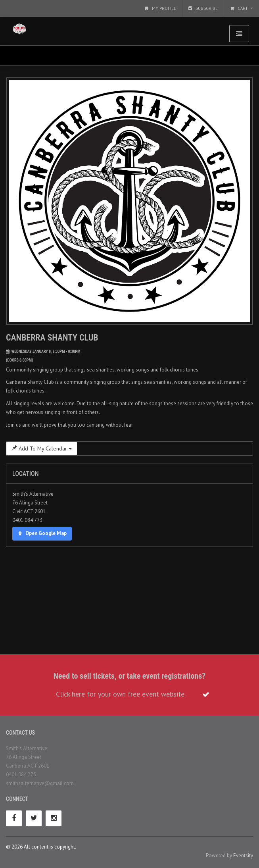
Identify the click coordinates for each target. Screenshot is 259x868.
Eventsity (243, 855)
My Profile (161, 8)
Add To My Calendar (42, 448)
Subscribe (203, 8)
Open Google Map (42, 533)
